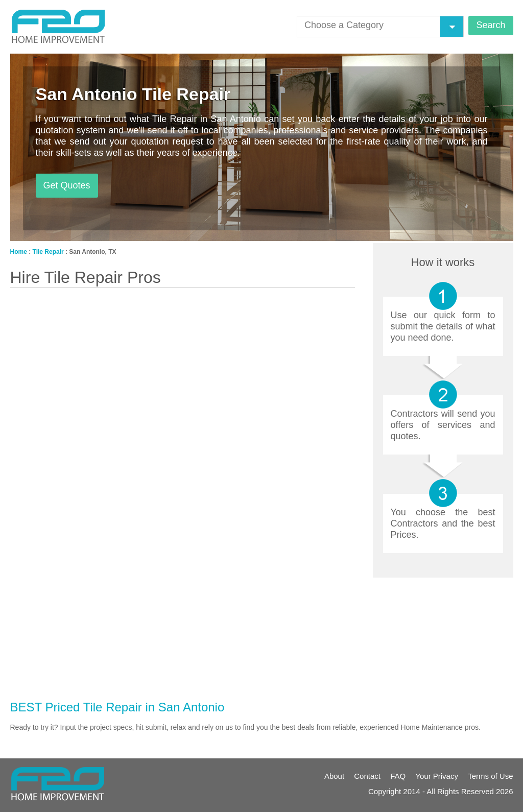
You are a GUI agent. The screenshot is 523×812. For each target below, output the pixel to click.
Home (19, 252)
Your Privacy (437, 776)
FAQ (398, 776)
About (334, 776)
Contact (367, 776)
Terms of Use (490, 776)
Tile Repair (48, 252)
